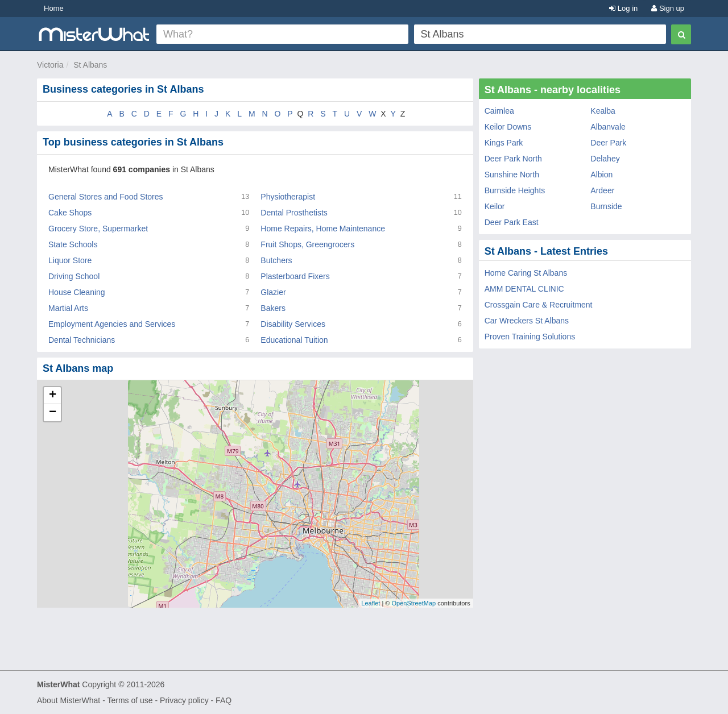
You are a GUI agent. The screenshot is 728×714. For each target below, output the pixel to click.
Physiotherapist (288, 197)
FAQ (224, 700)
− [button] (53, 413)
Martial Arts (68, 308)
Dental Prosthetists (294, 213)
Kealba (603, 111)
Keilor (495, 206)
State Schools (73, 244)
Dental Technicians (82, 340)
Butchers (276, 260)
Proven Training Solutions (530, 337)
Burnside (606, 206)
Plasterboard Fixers (295, 276)
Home (54, 8)
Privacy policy (184, 700)
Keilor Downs (508, 127)
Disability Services (293, 324)
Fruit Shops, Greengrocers (307, 244)
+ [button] (53, 396)
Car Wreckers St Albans (527, 321)
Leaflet (371, 603)
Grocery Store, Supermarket (98, 229)
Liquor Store (70, 260)
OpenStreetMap (413, 603)
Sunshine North (512, 175)
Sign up (668, 8)
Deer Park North (513, 159)
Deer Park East (512, 222)
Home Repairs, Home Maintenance (323, 229)
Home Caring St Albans (526, 273)
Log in (623, 8)
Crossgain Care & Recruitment (539, 305)
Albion (601, 175)
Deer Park (608, 143)
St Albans (90, 65)
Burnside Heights (515, 190)
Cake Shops (70, 213)
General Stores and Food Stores (106, 197)
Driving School (74, 276)
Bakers (273, 308)
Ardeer (602, 190)
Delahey (605, 159)
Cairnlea (499, 111)
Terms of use (130, 700)
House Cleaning (77, 292)
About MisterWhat (69, 700)
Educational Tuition (294, 340)
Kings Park (504, 143)
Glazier (273, 292)
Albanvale (608, 127)
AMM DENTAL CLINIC (524, 289)
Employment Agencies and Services (112, 324)
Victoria (50, 65)
